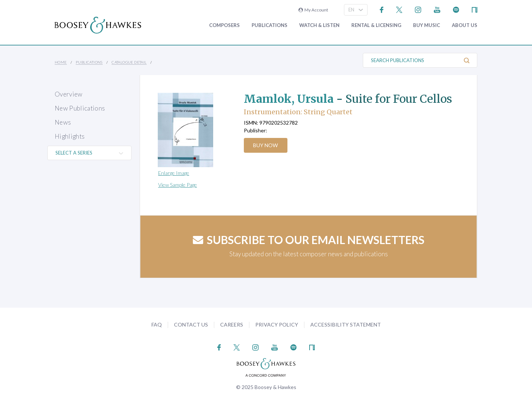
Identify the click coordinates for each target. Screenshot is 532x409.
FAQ (157, 325)
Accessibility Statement (346, 325)
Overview (69, 94)
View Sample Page (178, 185)
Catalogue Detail (129, 62)
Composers (224, 25)
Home (61, 62)
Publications (270, 25)
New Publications (80, 108)
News (63, 122)
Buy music (427, 25)
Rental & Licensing (376, 25)
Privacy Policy (277, 325)
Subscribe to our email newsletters (309, 240)
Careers (232, 325)
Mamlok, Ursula (289, 99)
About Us (465, 25)
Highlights (70, 136)
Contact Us (191, 325)
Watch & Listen (319, 25)
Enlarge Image (174, 173)
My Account (313, 10)
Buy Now (266, 145)
